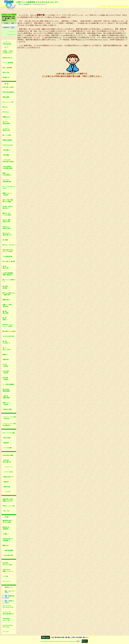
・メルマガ (6, 492)
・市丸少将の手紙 (8, 555)
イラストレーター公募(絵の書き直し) (9, 425)
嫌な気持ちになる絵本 (9, 331)
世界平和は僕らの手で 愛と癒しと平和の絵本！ (8, 18)
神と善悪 (5, 240)
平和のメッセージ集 (8, 506)
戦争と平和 (6, 73)
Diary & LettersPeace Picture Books (8, 606)
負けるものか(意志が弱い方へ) (8, 234)
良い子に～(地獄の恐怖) (6, 123)
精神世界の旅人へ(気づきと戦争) (8, 521)
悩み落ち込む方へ (8, 58)
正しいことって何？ (8, 102)
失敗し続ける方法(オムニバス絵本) (8, 251)
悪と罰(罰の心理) (6, 267)
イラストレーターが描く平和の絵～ (9, 418)
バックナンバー (11, 35)
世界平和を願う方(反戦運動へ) (8, 540)
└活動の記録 (6, 487)
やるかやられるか (8, 145)
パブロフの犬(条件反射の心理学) (8, 161)
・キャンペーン (8, 467)
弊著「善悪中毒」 (105, 21)
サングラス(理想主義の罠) (7, 181)
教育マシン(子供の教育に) (7, 174)
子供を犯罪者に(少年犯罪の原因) (8, 167)
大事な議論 (6, 155)
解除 (12, 23)
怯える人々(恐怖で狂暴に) (7, 227)
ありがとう (9, 592)
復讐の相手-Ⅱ (7, 300)
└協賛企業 (6, 443)
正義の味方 (6, 360)
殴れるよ (5, 107)
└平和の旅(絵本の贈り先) (7, 461)
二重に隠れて (6, 150)
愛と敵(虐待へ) (5, 319)
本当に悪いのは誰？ (8, 87)
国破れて (5, 355)
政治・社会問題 (7, 68)
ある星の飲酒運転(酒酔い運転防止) (8, 274)
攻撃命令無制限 (7, 140)
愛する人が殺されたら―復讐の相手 (9, 294)
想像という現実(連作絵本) (7, 306)
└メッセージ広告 (8, 472)
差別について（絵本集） (6, 404)
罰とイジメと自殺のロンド (9, 281)
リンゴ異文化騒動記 (8, 384)
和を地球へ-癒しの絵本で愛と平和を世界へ (114, 6)
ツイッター (6, 632)
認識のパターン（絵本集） (7, 194)
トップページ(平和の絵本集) (7, 43)
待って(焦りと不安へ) (7, 349)
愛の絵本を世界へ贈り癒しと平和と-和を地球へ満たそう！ (72, 637)
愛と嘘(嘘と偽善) (6, 312)
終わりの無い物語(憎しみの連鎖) (8, 201)
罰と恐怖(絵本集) (5, 287)
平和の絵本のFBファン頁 (6, 620)
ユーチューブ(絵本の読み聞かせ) (8, 613)
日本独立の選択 (7, 409)
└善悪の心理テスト (8, 477)
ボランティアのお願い (9, 433)
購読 (6, 23)
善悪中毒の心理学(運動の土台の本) (8, 500)
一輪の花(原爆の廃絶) (6, 397)
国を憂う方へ (6, 78)
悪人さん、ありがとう (9, 245)
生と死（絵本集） (6, 365)
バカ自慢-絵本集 (7, 257)
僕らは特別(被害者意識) (6, 390)
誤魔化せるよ (6, 117)
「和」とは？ (6, 511)
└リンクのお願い (8, 448)
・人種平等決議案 (8, 550)
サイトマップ (6, 581)
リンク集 (5, 576)
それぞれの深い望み (8, 336)
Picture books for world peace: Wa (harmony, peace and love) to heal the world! (58, 641)
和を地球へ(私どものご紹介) (8, 564)
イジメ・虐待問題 (8, 63)
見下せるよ (6, 112)
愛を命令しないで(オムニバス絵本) (8, 326)
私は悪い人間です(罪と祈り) (8, 207)
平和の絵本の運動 (8, 455)
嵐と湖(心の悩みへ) (6, 342)
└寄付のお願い (7, 438)
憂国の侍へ (6, 546)
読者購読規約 (6, 28)
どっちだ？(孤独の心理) (6, 129)
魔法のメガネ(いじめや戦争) (7, 214)
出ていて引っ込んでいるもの (9, 187)
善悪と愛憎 (6, 97)
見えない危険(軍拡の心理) (6, 221)
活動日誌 (8, 597)
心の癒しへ (6, 534)
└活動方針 (6, 482)
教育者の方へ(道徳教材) (6, 528)
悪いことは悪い (7, 135)
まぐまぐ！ (13, 32)
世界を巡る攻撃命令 (8, 92)
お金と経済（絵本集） (6, 372)
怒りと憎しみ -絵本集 (9, 261)
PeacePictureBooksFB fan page (8, 626)
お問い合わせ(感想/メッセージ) (8, 571)
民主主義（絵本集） (6, 379)
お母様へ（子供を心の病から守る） (8, 52)
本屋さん (8, 602)
